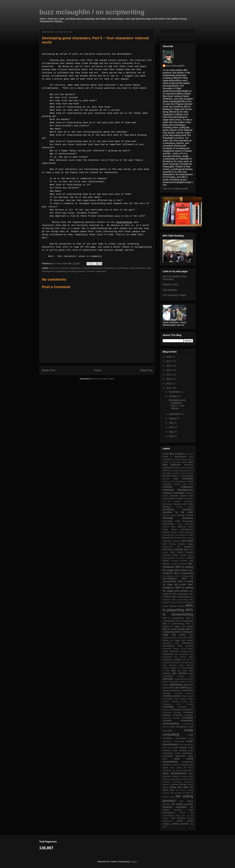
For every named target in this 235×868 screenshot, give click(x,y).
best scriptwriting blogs (177, 471)
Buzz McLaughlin (175, 66)
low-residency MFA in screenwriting (178, 576)
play (174, 670)
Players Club (186, 676)
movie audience (170, 651)
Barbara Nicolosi (181, 468)
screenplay (168, 707)
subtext (175, 776)
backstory (176, 465)
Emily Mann (170, 530)
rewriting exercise (184, 693)
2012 (169, 383)
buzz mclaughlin (183, 478)
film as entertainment (180, 535)
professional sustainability (181, 691)
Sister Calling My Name (181, 768)
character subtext (178, 496)
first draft (188, 541)
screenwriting (122, 268)
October (173, 396)
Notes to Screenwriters (184, 662)
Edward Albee (169, 527)
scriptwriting (61, 271)
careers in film (169, 481)
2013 (169, 379)
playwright (168, 679)
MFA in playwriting (178, 608)
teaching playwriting (172, 782)
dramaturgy (188, 521)
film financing (176, 538)
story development (175, 773)
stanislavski (188, 770)
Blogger (133, 862)
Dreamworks (168, 524)
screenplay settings (171, 718)
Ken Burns (180, 558)
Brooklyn (166, 479)
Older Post (146, 370)
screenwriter (187, 721)
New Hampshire (181, 654)
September (175, 414)
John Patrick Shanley (182, 552)
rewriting (167, 693)
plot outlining (182, 688)
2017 (169, 361)
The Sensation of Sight (174, 295)
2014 (169, 375)
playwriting (109, 268)
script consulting (137, 268)
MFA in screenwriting (178, 612)
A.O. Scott (189, 454)
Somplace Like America (173, 770)
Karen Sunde (179, 555)
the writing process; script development (178, 810)
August (173, 418)
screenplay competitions (182, 710)
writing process (180, 824)
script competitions (179, 727)
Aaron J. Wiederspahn (175, 457)
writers (180, 821)
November (174, 392)
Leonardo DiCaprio (179, 561)
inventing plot (181, 549)
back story (54, 268)
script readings (180, 748)
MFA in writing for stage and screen (178, 633)
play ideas (183, 671)
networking (168, 654)
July (171, 423)
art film (172, 462)
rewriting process (172, 696)
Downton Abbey (169, 515)
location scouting (179, 564)
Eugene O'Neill (177, 532)
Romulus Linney (179, 701)
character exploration (174, 493)
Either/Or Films (170, 285)
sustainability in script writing (181, 779)
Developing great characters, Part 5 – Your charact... (177, 404)
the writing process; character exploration (87, 271)
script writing (184, 759)
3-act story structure (173, 454)
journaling (167, 555)
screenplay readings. (183, 715)
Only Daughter (170, 290)
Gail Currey (169, 544)
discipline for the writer (178, 512)
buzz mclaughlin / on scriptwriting (92, 12)
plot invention (169, 688)
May (171, 432)
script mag (167, 748)
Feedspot (167, 535)
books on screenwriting (182, 476)
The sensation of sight (180, 793)
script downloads (186, 745)
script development (178, 743)
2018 (169, 357)
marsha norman (177, 606)
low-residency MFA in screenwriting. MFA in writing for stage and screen (178, 581)
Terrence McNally (179, 785)
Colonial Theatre (176, 499)
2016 (169, 366)
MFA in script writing (174, 629)
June (172, 427)
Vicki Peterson (178, 818)
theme (183, 813)
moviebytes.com (186, 651)
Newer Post (49, 370)
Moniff (191, 649)
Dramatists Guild (171, 521)
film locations (188, 538)
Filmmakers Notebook (172, 541)
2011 (169, 388)
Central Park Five (184, 484)
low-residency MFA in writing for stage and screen (178, 567)
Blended (166, 476)
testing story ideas (179, 787)
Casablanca (181, 481)
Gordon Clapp (186, 544)
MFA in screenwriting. (173, 618)
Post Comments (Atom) (104, 379)
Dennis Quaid (185, 507)
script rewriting (179, 750)
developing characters (178, 509)
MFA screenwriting (180, 638)
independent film (171, 547)
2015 (169, 370)
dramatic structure (178, 518)
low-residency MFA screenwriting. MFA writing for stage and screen (178, 600)
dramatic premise (185, 515)
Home (98, 370)
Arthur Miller (182, 462)
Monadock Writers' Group (174, 649)
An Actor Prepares (180, 459)
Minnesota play (171, 643)
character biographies (70, 268)
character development (92, 268)
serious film (176, 765)
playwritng (188, 685)
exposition (189, 532)
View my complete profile (175, 189)
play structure (180, 673)
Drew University (185, 524)
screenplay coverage (172, 712)
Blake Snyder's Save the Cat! (180, 473)
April (172, 436)
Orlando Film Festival (179, 668)
